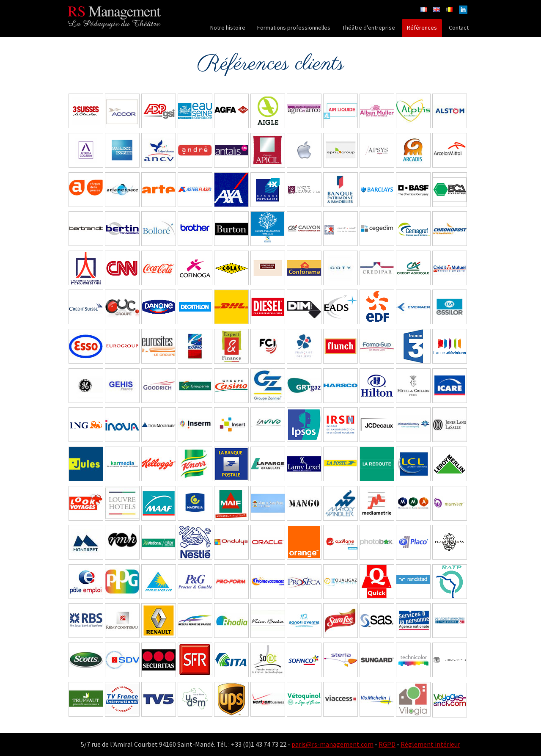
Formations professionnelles (294, 28)
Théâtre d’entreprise (369, 28)
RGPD (387, 744)
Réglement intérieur (430, 744)
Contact (459, 28)
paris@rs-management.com (332, 744)
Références (422, 28)
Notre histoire (228, 28)
